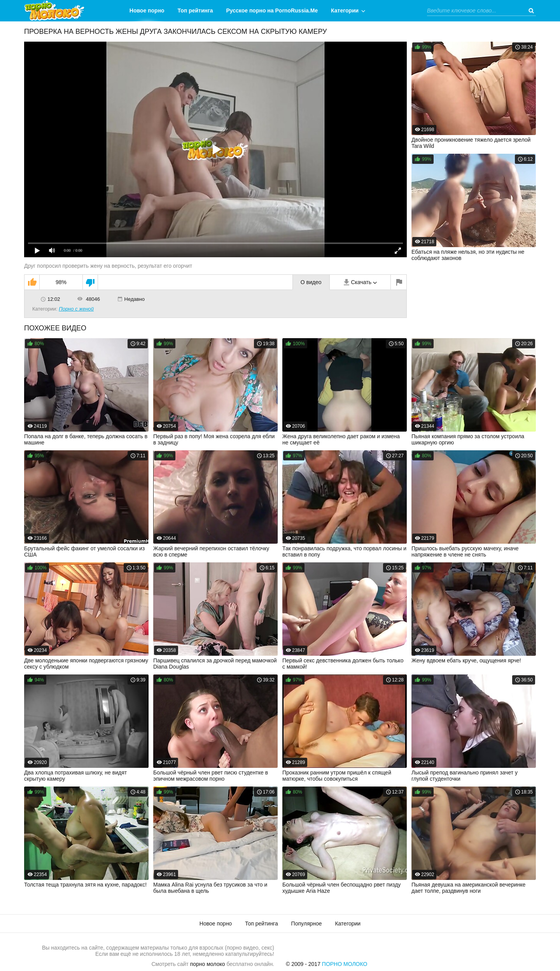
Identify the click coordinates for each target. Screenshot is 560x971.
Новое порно (147, 11)
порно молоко (208, 964)
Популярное (307, 924)
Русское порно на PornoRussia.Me (272, 11)
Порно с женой (76, 309)
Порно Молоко (345, 964)
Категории (345, 11)
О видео (311, 282)
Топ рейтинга (195, 11)
